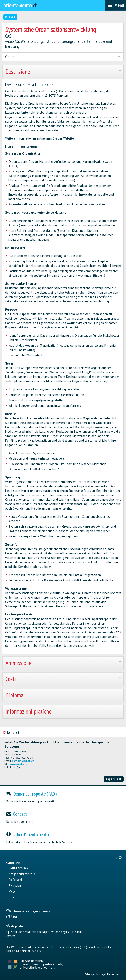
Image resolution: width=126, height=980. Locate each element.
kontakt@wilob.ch (23, 761)
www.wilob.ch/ (19, 764)
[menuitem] (118, 858)
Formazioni (15, 886)
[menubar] (115, 5)
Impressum (114, 974)
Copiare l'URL (114, 779)
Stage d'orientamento (22, 874)
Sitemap (89, 974)
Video (12, 892)
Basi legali (101, 974)
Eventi (13, 897)
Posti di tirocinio (18, 868)
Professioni (15, 880)
